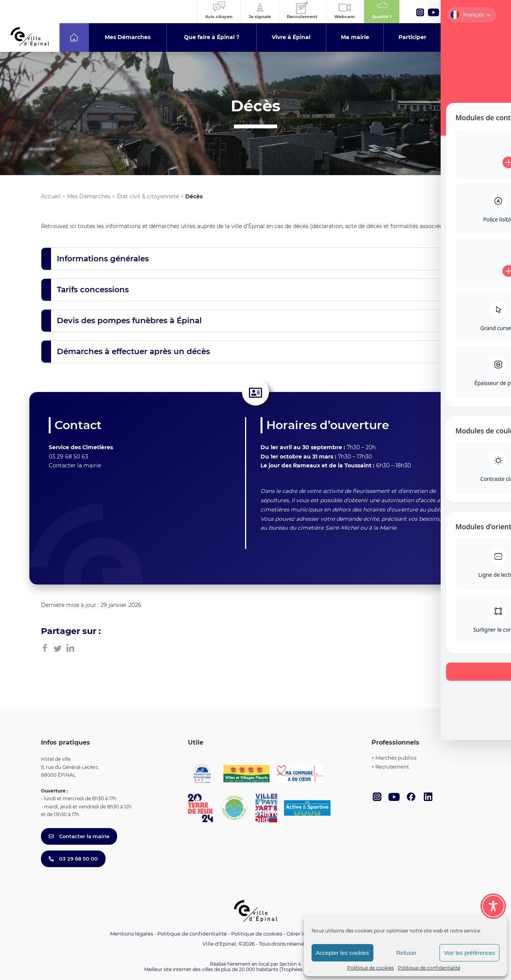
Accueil (51, 196)
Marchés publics (396, 758)
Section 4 (290, 964)
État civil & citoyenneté (148, 196)
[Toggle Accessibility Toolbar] (493, 896)
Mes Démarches (89, 196)
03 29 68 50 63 (68, 457)
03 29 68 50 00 (73, 859)
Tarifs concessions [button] (93, 290)
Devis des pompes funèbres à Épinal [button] (129, 320)
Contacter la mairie (75, 465)
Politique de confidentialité (429, 968)
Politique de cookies (370, 968)
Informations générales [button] (103, 259)
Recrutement (392, 767)
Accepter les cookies (342, 953)
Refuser (406, 953)
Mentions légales (132, 934)
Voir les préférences (469, 953)
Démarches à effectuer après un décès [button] (133, 351)
